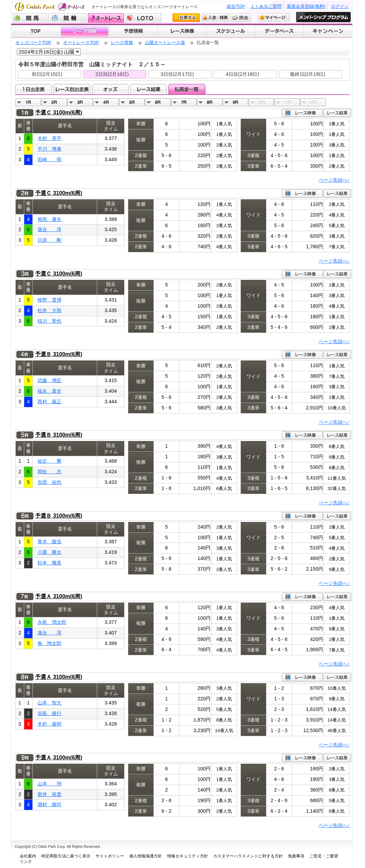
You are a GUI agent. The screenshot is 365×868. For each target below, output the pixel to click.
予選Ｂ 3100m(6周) (59, 354)
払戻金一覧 (187, 89)
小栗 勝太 (49, 552)
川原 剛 (49, 240)
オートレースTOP (81, 43)
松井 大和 (49, 310)
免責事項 (296, 856)
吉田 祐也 (49, 482)
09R (236, 102)
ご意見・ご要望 (324, 856)
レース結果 (149, 89)
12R (313, 102)
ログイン (340, 6)
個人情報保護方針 (146, 856)
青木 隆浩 (49, 542)
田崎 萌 (49, 159)
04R (106, 102)
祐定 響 (49, 461)
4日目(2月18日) (243, 74)
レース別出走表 (72, 89)
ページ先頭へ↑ (334, 180)
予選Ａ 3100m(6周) (59, 596)
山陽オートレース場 (165, 43)
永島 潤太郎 (52, 622)
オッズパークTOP (33, 43)
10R (261, 102)
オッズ (110, 89)
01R (28, 102)
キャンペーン (328, 31)
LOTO (143, 18)
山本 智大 (49, 703)
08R (210, 102)
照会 (241, 18)
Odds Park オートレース (50, 7)
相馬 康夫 (49, 219)
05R (132, 102)
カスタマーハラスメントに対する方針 (248, 856)
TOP (36, 31)
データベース (280, 31)
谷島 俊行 (49, 713)
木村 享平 (49, 138)
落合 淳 (49, 229)
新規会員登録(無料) (306, 6)
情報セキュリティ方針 (188, 856)
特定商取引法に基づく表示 (66, 856)
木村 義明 (49, 724)
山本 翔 (49, 784)
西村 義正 (49, 402)
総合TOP (236, 6)
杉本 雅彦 (49, 563)
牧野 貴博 (49, 300)
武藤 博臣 (49, 380)
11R (287, 102)
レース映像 (182, 31)
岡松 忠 (49, 472)
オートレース (106, 18)
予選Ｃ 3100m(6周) (59, 113)
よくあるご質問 (266, 6)
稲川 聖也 (49, 321)
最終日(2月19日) (308, 74)
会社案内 (28, 856)
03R (80, 102)
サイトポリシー (110, 856)
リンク (26, 862)
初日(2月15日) (47, 74)
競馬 (31, 18)
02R (54, 102)
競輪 (68, 18)
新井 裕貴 (49, 794)
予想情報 (133, 31)
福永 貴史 (49, 391)
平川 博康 (49, 149)
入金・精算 (215, 18)
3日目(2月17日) (177, 74)
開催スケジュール (231, 31)
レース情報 (84, 31)
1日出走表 (34, 89)
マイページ (274, 18)
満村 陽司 (49, 804)
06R (158, 102)
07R (184, 102)
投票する (186, 18)
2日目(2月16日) (112, 74)
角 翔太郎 (49, 643)
